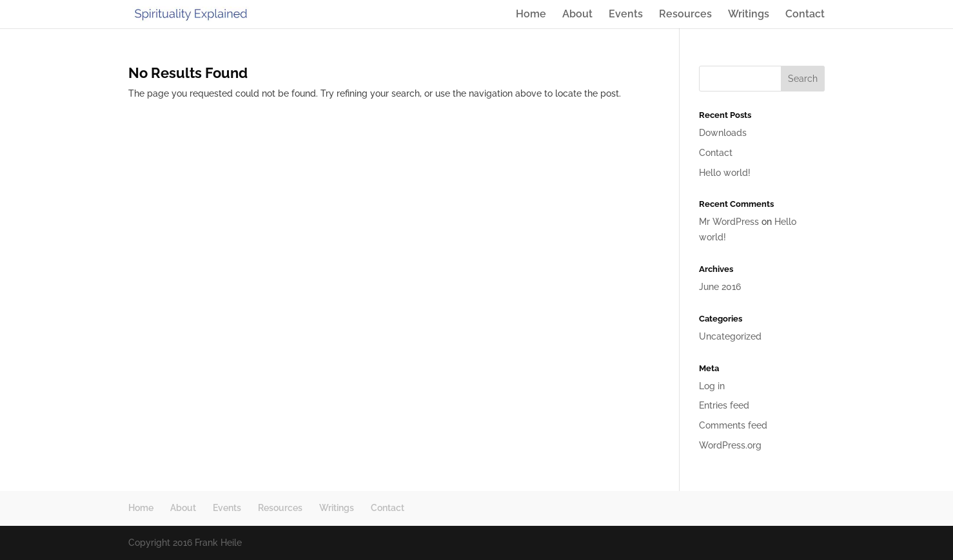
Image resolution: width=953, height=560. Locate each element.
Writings (749, 15)
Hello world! (725, 173)
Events (626, 15)
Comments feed (733, 425)
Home (531, 15)
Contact (805, 15)
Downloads (723, 133)
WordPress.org (730, 445)
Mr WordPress (729, 222)
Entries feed (724, 405)
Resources (685, 15)
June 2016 (720, 287)
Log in (712, 386)
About (577, 15)
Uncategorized (730, 336)
